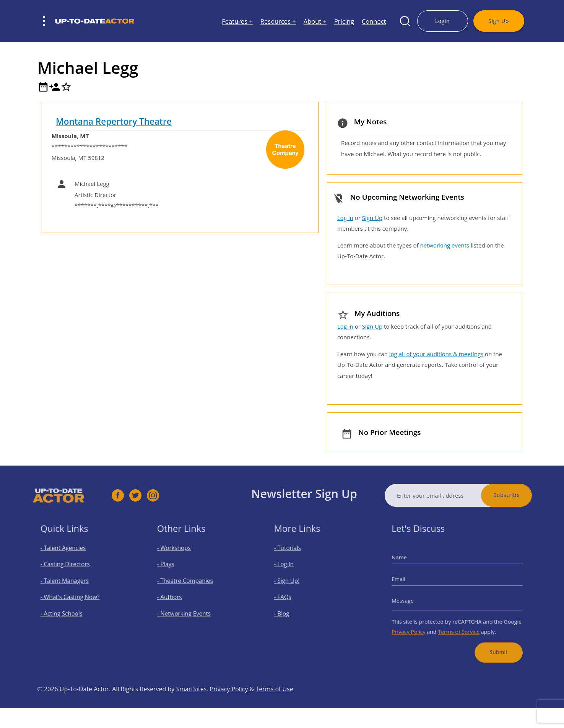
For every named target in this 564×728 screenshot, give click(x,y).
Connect (374, 21)
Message (413, 599)
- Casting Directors (69, 569)
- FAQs (290, 596)
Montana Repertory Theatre (114, 121)
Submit (491, 641)
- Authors (176, 596)
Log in (345, 218)
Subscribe (523, 495)
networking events (445, 245)
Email (409, 581)
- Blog (289, 610)
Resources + (278, 21)
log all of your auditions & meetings (436, 354)
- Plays (173, 569)
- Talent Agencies (68, 556)
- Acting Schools (66, 610)
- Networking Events (188, 610)
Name (410, 563)
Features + (237, 21)
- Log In (291, 569)
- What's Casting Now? (73, 596)
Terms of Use (275, 705)
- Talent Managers (69, 582)
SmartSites (191, 705)
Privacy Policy (417, 625)
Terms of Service (458, 625)
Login (442, 21)
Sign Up (498, 21)
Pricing (344, 21)
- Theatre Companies (189, 582)
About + (315, 21)
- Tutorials (294, 556)
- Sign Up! (293, 582)
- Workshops (180, 556)
